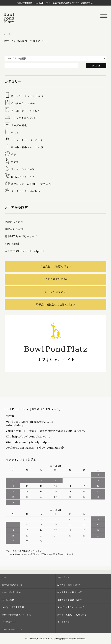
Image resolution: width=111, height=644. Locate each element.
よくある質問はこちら (55, 279)
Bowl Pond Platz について (71, 607)
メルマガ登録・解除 (11, 592)
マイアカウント (9, 622)
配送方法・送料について (69, 585)
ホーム (7, 34)
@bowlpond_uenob (51, 447)
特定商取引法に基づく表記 (70, 592)
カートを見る (64, 622)
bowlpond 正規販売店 (13, 607)
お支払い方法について (12, 585)
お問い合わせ (64, 577)
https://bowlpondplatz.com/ (31, 436)
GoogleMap (16, 425)
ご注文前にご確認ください (55, 266)
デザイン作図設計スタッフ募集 (16, 615)
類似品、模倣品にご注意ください (55, 304)
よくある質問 (8, 600)
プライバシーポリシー (12, 629)
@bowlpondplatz (40, 442)
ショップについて (56, 292)
